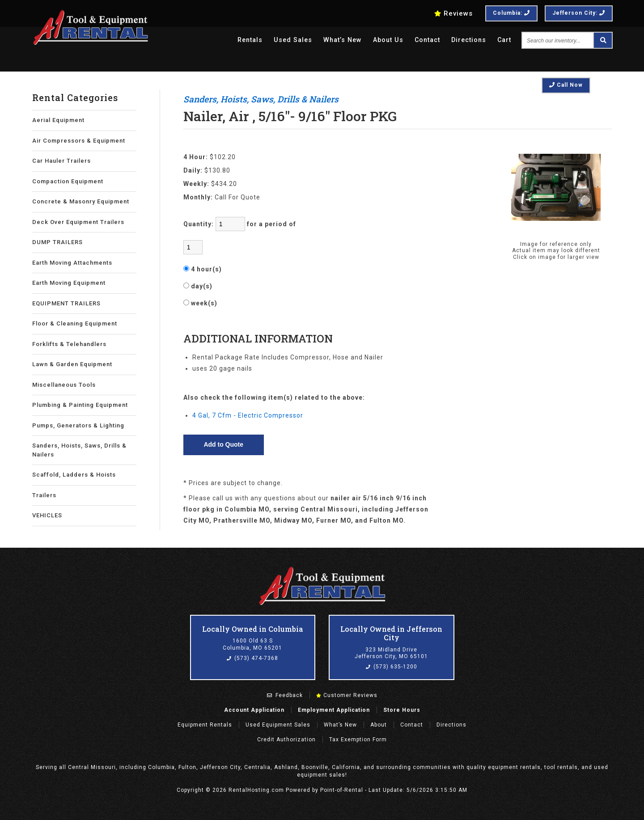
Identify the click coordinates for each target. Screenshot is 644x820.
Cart (504, 41)
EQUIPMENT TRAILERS (66, 303)
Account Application (254, 710)
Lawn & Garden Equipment (72, 364)
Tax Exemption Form (358, 740)
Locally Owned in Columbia (253, 629)
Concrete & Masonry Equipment (81, 201)
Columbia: (511, 13)
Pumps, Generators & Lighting (78, 425)
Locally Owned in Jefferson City (391, 633)
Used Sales (282, 41)
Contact (422, 41)
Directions (466, 41)
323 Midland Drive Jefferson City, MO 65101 (391, 653)
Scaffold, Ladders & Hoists (74, 475)
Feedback (285, 695)
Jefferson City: (579, 13)
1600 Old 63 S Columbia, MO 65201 (252, 644)
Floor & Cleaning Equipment (75, 323)
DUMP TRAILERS (57, 242)
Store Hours (402, 710)
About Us (381, 41)
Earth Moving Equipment (69, 283)
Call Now (566, 85)
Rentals (237, 41)
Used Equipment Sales (278, 725)
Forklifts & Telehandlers (69, 344)
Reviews (453, 13)
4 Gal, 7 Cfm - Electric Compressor (248, 415)
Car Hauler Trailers (61, 161)
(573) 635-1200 (392, 667)
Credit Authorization (286, 740)
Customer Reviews (347, 695)
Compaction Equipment (68, 181)
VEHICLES (47, 515)
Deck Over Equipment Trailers (78, 222)
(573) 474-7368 (252, 658)
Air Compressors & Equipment (79, 141)
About (379, 725)
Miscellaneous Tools (64, 385)
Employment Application (334, 710)
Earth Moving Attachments (72, 263)
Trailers (44, 495)
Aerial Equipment (58, 120)
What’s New (333, 41)
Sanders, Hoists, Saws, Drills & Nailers (79, 450)
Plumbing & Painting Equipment (80, 405)
